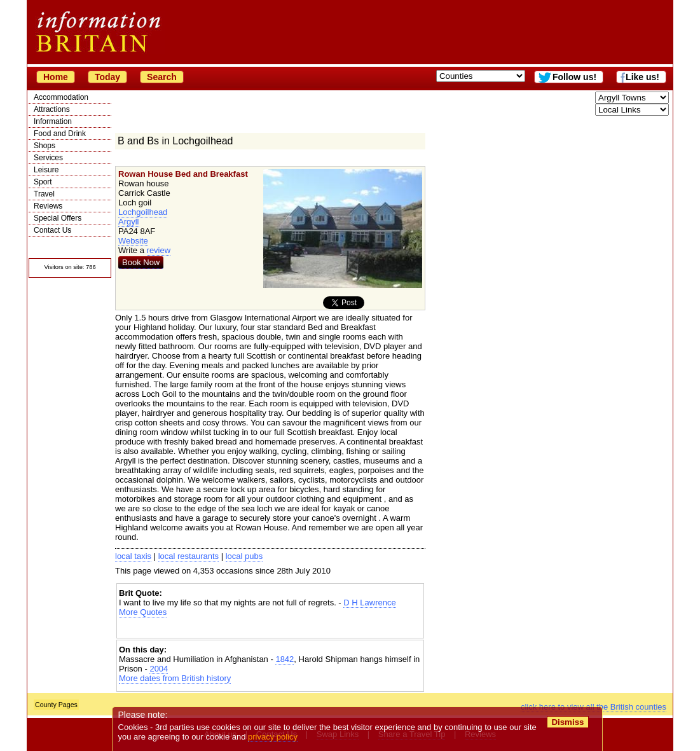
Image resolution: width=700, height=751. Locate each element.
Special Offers (58, 218)
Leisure (46, 170)
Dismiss (567, 722)
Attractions (52, 109)
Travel (44, 194)
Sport (43, 182)
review (159, 250)
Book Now (141, 262)
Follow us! (574, 77)
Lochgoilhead (143, 212)
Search (162, 77)
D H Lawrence (369, 603)
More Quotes (143, 612)
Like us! (642, 77)
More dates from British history (175, 678)
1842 (285, 659)
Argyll (129, 222)
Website (133, 241)
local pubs (244, 556)
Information (53, 121)
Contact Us (52, 230)
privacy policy (273, 737)
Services (48, 158)
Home (56, 77)
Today (107, 77)
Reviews (48, 206)
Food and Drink (60, 134)
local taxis (133, 556)
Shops (45, 146)
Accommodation (61, 97)
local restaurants (189, 556)
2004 (159, 669)
